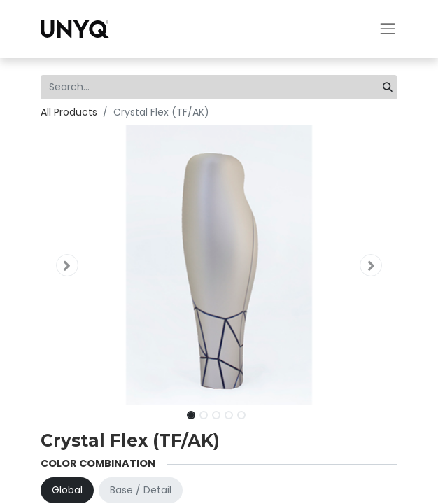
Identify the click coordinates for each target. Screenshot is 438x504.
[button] (68, 265)
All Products (69, 112)
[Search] (388, 87)
